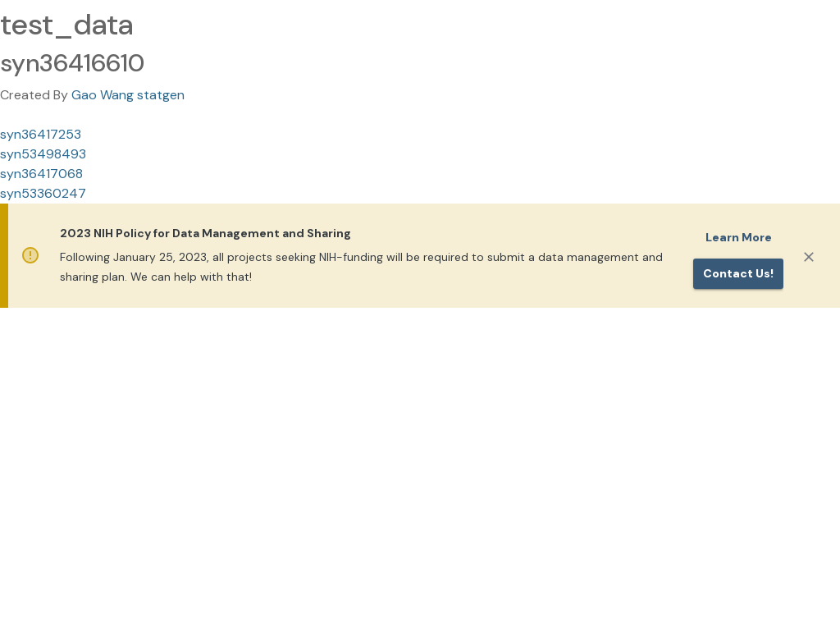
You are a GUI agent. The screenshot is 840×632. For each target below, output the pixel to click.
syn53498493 (43, 154)
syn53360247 (43, 193)
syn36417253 (41, 134)
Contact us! (738, 273)
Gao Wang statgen (128, 95)
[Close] (809, 257)
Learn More (739, 237)
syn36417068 (41, 174)
